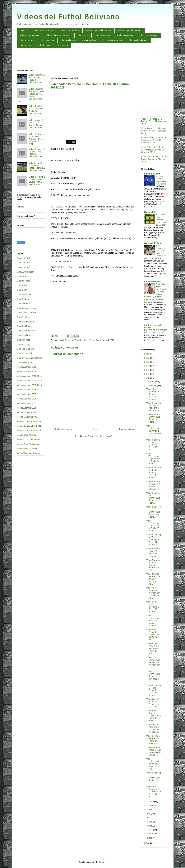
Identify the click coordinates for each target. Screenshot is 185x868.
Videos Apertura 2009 (27, 371)
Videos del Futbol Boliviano (68, 16)
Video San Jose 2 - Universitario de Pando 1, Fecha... (153, 512)
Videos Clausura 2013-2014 (29, 421)
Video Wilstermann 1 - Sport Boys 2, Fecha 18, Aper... (154, 459)
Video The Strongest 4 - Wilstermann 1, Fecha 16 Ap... (153, 593)
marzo (150, 830)
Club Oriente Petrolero (112, 40)
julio (149, 814)
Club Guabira (23, 299)
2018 (147, 362)
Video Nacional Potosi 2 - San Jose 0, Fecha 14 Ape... (154, 751)
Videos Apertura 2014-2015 (102, 340)
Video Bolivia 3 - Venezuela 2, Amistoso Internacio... (154, 485)
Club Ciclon (83, 35)
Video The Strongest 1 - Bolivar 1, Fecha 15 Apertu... (153, 394)
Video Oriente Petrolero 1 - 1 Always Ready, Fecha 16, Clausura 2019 (154, 150)
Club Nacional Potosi (138, 40)
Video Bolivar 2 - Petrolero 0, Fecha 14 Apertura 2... (154, 740)
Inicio (96, 429)
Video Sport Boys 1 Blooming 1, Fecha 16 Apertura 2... (153, 607)
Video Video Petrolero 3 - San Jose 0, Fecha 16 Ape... (153, 648)
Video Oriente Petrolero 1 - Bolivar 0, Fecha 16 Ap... (153, 579)
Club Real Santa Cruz (27, 331)
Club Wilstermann (103, 35)
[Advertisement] (93, 59)
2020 (147, 354)
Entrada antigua (127, 429)
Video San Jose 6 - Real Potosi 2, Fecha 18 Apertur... (153, 473)
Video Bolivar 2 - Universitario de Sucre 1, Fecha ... (154, 418)
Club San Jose (48, 40)
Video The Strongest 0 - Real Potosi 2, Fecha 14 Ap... (154, 792)
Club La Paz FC (24, 303)
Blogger (102, 862)
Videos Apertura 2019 (27, 403)
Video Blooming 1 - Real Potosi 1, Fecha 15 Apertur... (153, 690)
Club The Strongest (149, 35)
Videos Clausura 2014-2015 (59, 35)
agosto (150, 810)
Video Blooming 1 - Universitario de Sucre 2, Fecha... (153, 778)
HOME (23, 30)
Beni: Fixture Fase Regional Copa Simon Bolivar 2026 (161, 220)
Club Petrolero (89, 40)
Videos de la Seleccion (27, 449)
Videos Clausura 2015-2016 (29, 431)
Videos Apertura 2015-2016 (29, 385)
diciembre (152, 382)
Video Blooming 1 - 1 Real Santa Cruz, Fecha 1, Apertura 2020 (37, 181)
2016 (147, 370)
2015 (147, 374)
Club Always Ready (26, 272)
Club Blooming (44, 45)
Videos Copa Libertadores (130, 30)
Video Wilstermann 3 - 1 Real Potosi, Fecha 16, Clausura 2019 (155, 159)
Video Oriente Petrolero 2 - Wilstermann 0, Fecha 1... (153, 728)
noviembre (152, 386)
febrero (150, 834)
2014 (147, 378)
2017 (147, 366)
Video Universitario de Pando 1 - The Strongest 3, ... (154, 431)
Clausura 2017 (23, 258)
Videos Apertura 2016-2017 (29, 390)
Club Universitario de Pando (29, 358)
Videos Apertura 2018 (27, 399)
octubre (151, 802)
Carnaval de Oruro (153, 243)
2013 (147, 843)
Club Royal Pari (24, 335)
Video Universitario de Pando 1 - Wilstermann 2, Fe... (153, 662)
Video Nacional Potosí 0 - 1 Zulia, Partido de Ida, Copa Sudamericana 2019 (31, 95)
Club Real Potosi (68, 40)
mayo (150, 822)
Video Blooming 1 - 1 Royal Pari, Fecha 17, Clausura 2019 (37, 153)
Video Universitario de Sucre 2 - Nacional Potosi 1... (153, 621)
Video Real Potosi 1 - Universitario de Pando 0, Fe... (153, 635)
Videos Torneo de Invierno (29, 453)
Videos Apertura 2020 (27, 408)
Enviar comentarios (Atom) (100, 436)
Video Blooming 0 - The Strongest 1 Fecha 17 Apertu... (153, 540)
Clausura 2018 (23, 263)
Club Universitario (125, 35)
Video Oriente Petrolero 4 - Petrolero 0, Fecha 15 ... (153, 703)
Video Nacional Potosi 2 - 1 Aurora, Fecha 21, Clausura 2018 (37, 124)
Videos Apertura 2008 (27, 367)
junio (149, 818)
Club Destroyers (24, 294)
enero (150, 838)
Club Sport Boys (27, 40)
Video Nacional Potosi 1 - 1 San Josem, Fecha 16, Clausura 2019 (154, 140)
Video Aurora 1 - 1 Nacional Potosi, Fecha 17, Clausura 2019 (37, 167)
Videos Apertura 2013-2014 (29, 376)
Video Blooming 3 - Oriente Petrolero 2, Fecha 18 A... (153, 407)
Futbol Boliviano (152, 174)
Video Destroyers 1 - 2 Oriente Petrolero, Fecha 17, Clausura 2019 (37, 139)
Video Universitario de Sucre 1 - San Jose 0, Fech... (153, 676)
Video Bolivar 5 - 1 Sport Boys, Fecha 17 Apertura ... (154, 552)
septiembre (152, 806)
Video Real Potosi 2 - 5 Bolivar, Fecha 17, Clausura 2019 (37, 79)
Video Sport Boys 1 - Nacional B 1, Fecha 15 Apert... (153, 716)
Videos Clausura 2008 (27, 417)
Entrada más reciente (63, 429)
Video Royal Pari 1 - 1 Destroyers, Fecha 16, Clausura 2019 (36, 110)
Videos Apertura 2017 (27, 394)
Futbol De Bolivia (153, 282)
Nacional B (150, 212)
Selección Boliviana (70, 30)
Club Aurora (62, 45)
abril (149, 826)
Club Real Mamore (25, 322)
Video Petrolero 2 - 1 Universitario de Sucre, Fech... (153, 498)
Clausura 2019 (23, 267)
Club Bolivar (25, 45)
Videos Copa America (30, 35)
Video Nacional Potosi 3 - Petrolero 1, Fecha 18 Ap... (153, 445)
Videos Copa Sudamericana (98, 30)
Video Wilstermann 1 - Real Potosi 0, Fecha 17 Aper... (154, 526)
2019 (147, 358)
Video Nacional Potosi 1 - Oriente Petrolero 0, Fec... (153, 565)
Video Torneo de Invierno (44, 30)
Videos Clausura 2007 (27, 412)
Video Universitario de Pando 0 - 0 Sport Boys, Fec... (154, 764)
